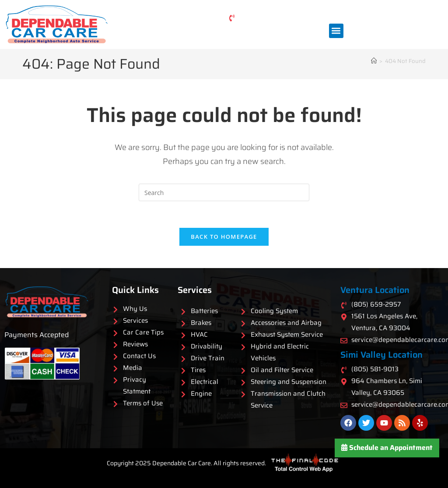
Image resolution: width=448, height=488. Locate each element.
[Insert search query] (224, 192)
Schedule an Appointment (387, 448)
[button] (336, 31)
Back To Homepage (224, 237)
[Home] (374, 61)
